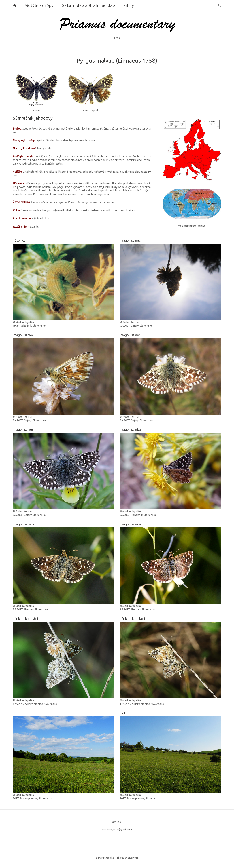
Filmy (129, 5)
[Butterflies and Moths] (15, 5)
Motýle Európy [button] (39, 5)
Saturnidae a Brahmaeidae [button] (89, 5)
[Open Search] (220, 5)
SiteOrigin (133, 858)
